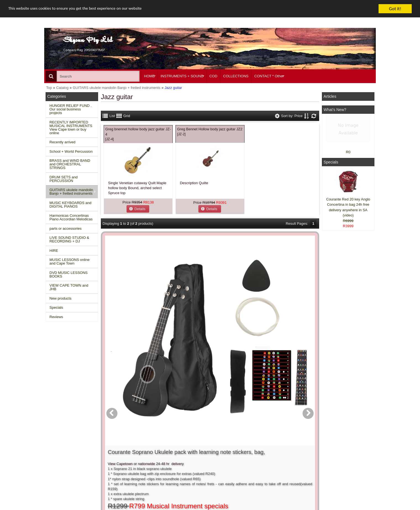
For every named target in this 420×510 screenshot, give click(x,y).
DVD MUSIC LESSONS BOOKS (69, 274)
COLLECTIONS (236, 76)
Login (191, 449)
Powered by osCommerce (313, 508)
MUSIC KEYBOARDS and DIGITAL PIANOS (70, 205)
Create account (199, 444)
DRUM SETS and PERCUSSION (64, 179)
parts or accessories (65, 228)
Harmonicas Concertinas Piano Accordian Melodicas (71, 217)
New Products (60, 449)
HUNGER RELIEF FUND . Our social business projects (70, 109)
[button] (138, 209)
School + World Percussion (71, 151)
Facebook (340, 447)
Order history (197, 454)
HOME (149, 76)
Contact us (126, 444)
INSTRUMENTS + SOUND (182, 76)
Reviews (56, 317)
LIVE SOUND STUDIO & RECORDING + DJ (69, 239)
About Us (263, 444)
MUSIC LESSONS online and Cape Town (69, 261)
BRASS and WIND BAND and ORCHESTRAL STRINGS (70, 164)
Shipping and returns (134, 454)
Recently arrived (62, 142)
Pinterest (332, 470)
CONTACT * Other (269, 76)
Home (53, 444)
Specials (56, 307)
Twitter (338, 457)
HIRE (54, 251)
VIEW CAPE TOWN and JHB (69, 287)
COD (213, 76)
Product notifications (203, 459)
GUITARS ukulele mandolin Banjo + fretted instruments (71, 192)
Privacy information (133, 459)
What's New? (335, 110)
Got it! (395, 9)
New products (60, 298)
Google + (332, 465)
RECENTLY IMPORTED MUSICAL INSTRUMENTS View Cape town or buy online (71, 128)
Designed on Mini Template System (353, 508)
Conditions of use (132, 449)
